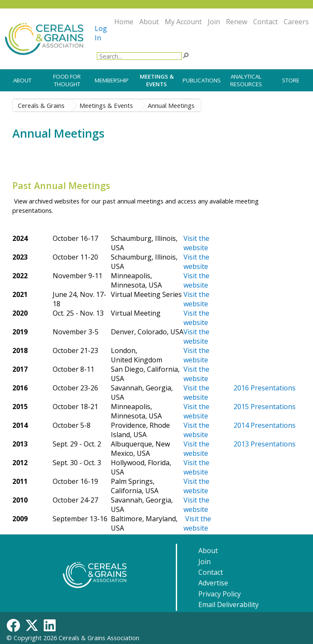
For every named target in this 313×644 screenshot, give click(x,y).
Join (214, 22)
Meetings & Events (106, 105)
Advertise (213, 583)
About (149, 22)
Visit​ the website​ (196, 243)
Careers (296, 22)
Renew (237, 22)
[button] (186, 55)
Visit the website (196, 280)
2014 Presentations (265, 425)
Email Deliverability (228, 604)
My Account (183, 22)
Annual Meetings (171, 105)
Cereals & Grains (41, 105)
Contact (265, 22)
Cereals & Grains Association (99, 638)
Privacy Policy (220, 594)
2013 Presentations (265, 444)
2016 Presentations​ (265, 388)
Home (124, 22)
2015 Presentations (265, 407)
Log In (101, 33)
